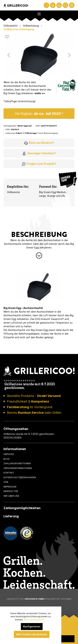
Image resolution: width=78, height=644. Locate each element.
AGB (6, 482)
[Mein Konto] (53, 5)
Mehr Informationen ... (35, 620)
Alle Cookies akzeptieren (32, 634)
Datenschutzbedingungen (20, 477)
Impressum (10, 487)
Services (9, 454)
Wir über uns (11, 496)
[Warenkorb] (59, 5)
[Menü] (39, 13)
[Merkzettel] (46, 5)
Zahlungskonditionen (17, 463)
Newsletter (11, 491)
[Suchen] (65, 5)
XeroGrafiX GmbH (34, 599)
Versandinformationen (18, 468)
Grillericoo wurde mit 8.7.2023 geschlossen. (30, 386)
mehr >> (40, 93)
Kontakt (9, 473)
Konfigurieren (32, 626)
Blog (7, 459)
